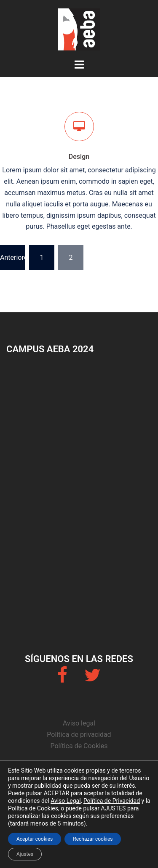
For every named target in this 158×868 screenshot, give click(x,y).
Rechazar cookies (93, 839)
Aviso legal (79, 723)
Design (79, 157)
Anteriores (13, 257)
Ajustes (25, 854)
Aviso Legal (66, 801)
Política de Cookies (79, 746)
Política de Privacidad (112, 801)
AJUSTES (114, 808)
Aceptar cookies (35, 839)
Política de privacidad (79, 735)
